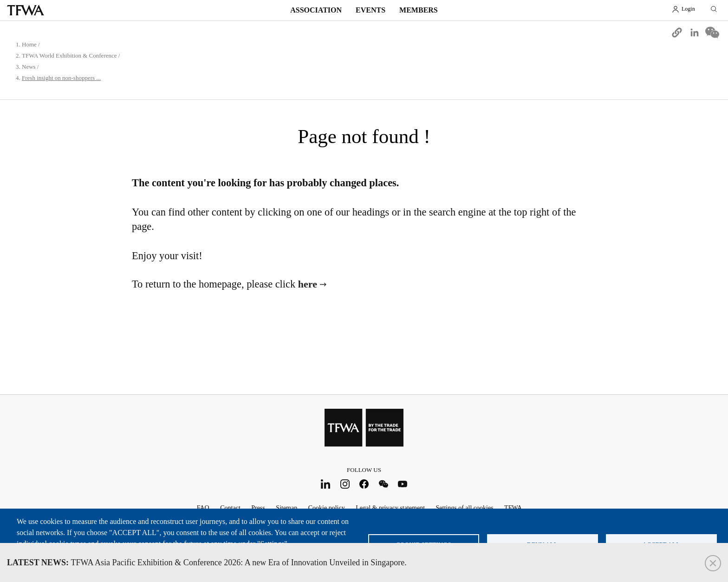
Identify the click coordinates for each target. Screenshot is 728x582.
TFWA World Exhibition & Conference (69, 56)
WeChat (383, 484)
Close (713, 563)
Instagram (345, 484)
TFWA (26, 10)
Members (419, 10)
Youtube (403, 484)
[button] (677, 33)
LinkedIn (326, 484)
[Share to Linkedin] (695, 33)
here (308, 284)
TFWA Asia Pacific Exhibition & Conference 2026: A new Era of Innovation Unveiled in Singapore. (207, 562)
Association (316, 10)
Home (29, 44)
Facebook (364, 484)
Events (370, 10)
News (29, 67)
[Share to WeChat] (712, 33)
